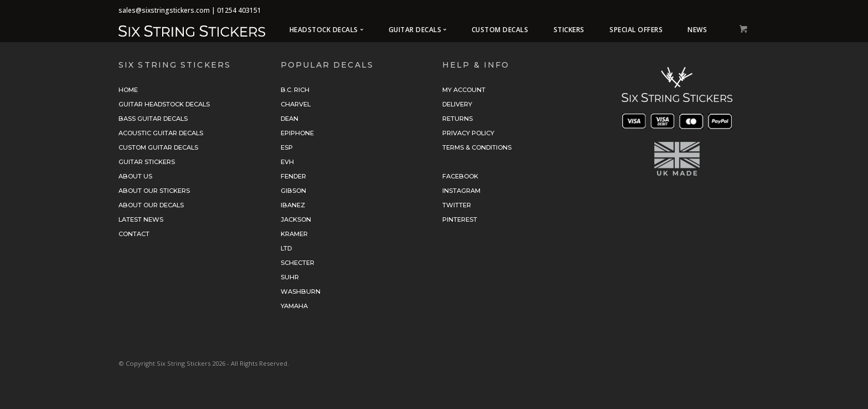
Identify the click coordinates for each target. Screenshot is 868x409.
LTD (286, 248)
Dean (290, 119)
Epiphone (297, 133)
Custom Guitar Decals (158, 147)
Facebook (460, 176)
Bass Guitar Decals (153, 119)
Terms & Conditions (477, 147)
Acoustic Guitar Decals (161, 133)
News (697, 30)
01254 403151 (239, 10)
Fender (293, 176)
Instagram (461, 191)
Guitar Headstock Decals (164, 104)
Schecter (298, 263)
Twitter (457, 205)
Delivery (457, 104)
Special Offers (636, 30)
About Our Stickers (154, 191)
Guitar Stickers (147, 162)
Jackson (296, 219)
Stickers (569, 30)
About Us (135, 176)
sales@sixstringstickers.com (164, 10)
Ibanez (293, 205)
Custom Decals (500, 30)
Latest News (141, 219)
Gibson (293, 191)
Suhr (290, 277)
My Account (464, 90)
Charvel (296, 104)
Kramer (294, 234)
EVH (287, 162)
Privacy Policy (468, 133)
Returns (458, 119)
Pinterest (460, 219)
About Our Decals (151, 205)
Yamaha (294, 306)
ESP (287, 147)
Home (128, 90)
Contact (134, 234)
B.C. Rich (295, 90)
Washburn (301, 292)
